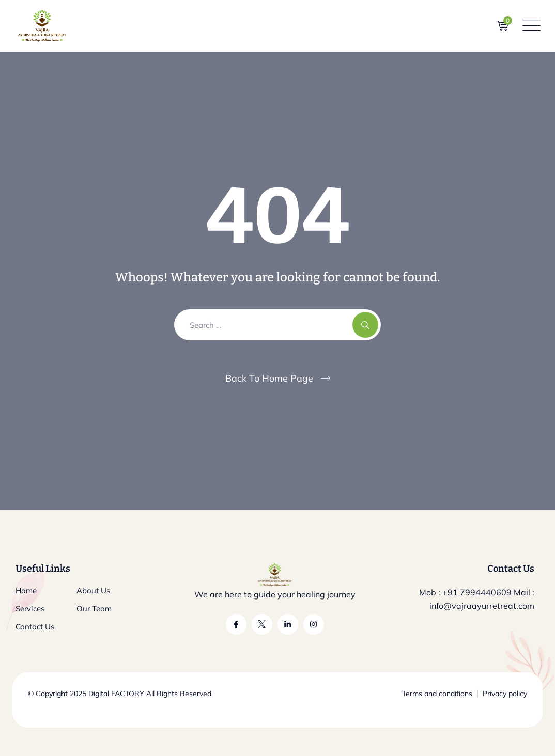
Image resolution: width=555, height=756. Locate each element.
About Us (93, 590)
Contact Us (35, 627)
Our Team (94, 609)
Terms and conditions (437, 694)
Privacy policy (505, 694)
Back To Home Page (269, 378)
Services (30, 609)
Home (26, 590)
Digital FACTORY (116, 694)
